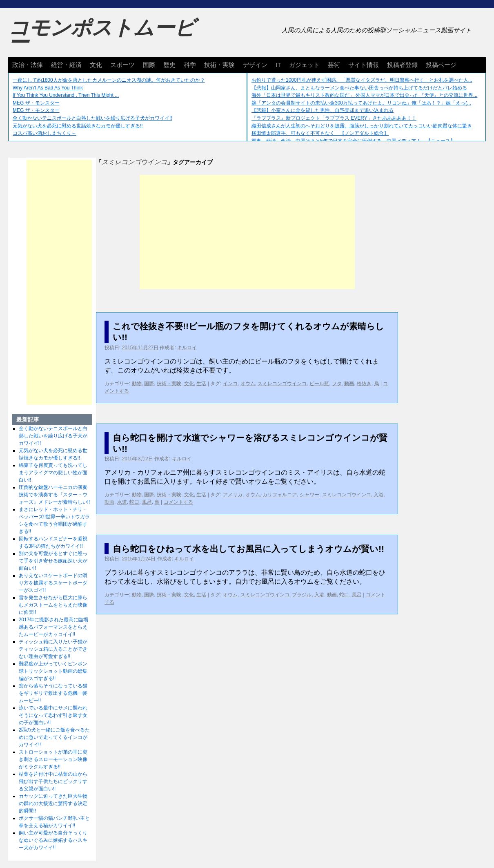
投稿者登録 (402, 65)
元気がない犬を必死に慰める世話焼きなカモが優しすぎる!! (78, 126)
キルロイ (187, 348)
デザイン (255, 65)
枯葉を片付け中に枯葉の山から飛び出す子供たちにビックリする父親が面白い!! (53, 781)
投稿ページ (441, 65)
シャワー (309, 495)
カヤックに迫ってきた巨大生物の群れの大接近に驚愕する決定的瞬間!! (53, 803)
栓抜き (364, 384)
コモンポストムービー (102, 35)
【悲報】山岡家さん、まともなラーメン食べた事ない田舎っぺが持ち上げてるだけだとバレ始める (359, 88)
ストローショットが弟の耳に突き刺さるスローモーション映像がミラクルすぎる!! (53, 759)
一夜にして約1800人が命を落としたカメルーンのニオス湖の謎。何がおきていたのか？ (109, 80)
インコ (230, 384)
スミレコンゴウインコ (282, 384)
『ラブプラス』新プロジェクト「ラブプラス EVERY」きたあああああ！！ (334, 118)
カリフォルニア (280, 495)
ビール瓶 (319, 384)
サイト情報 (364, 65)
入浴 (378, 495)
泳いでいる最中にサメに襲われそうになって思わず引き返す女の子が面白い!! (53, 715)
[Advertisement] (247, 232)
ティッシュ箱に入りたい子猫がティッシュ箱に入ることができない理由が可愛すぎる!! (53, 649)
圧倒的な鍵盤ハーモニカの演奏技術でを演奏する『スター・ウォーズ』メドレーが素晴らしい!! (55, 495)
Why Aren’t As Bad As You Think (48, 88)
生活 (201, 384)
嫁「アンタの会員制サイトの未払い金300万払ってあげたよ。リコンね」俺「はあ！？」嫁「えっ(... (361, 103)
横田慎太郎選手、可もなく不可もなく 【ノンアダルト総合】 (320, 133)
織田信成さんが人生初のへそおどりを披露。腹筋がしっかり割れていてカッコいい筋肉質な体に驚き (362, 126)
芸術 (334, 65)
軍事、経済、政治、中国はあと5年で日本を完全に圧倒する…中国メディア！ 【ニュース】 (353, 141)
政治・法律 (28, 65)
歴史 (169, 65)
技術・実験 (219, 65)
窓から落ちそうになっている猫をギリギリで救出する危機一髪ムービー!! (53, 693)
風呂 (147, 502)
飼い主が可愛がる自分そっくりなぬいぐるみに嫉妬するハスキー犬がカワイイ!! (53, 840)
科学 (190, 65)
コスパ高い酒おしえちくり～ (45, 133)
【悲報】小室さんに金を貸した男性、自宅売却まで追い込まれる (323, 110)
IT (278, 65)
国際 (149, 65)
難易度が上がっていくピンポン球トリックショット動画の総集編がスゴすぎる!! (53, 671)
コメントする (178, 502)
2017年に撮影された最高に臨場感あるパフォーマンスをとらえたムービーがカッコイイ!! (54, 627)
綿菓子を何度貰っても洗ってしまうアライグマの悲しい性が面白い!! (53, 473)
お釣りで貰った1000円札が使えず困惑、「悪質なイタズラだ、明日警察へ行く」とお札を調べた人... (362, 80)
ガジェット (304, 65)
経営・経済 (66, 65)
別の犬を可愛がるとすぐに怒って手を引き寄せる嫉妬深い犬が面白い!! (53, 561)
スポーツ (122, 65)
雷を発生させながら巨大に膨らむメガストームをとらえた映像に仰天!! (53, 605)
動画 (349, 384)
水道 (122, 502)
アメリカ (233, 495)
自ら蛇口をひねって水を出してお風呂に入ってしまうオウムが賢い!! (248, 549)
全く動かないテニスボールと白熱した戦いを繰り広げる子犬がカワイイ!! (92, 118)
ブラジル (302, 595)
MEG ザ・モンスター (36, 103)
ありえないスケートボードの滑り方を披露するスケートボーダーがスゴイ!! (53, 583)
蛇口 (134, 502)
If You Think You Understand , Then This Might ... (66, 95)
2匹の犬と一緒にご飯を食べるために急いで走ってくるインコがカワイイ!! (55, 737)
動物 (137, 384)
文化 (96, 65)
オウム (248, 384)
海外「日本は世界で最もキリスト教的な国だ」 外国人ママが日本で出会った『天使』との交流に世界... (364, 95)
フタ (337, 384)
